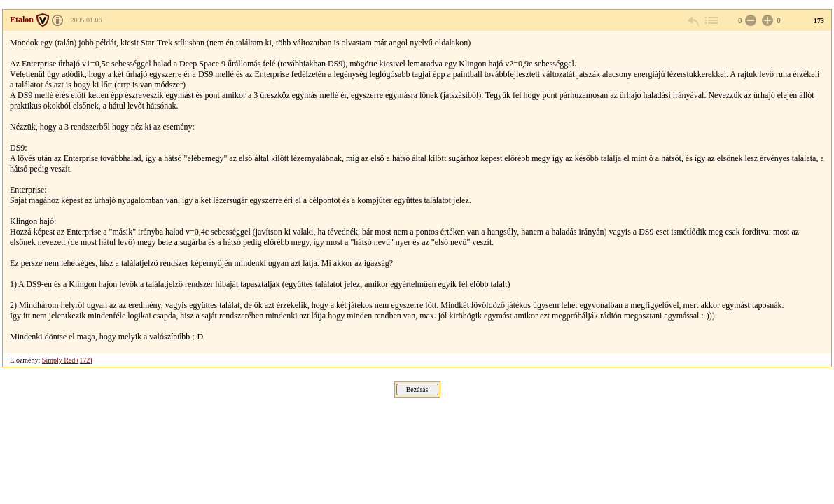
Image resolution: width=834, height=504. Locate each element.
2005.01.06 (86, 20)
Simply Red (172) (67, 360)
